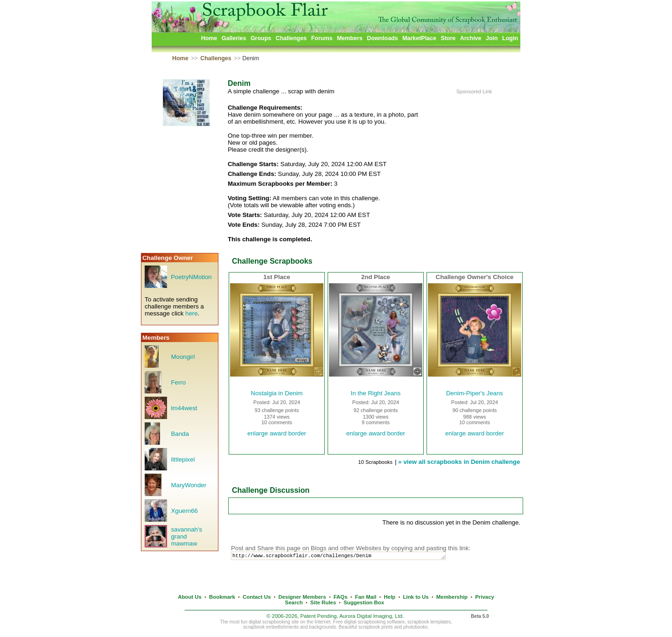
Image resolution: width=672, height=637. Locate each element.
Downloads (382, 38)
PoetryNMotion (191, 277)
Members (350, 38)
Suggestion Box (364, 602)
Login (510, 38)
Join (492, 38)
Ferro (178, 382)
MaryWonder (189, 485)
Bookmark (222, 597)
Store (448, 38)
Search (294, 602)
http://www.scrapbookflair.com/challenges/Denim (347, 556)
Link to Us (416, 597)
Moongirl (183, 357)
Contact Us (257, 597)
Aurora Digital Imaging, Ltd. (371, 616)
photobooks (415, 627)
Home (209, 38)
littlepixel (183, 459)
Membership (452, 597)
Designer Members (302, 597)
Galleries (234, 38)
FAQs (341, 597)
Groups (261, 38)
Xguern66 (184, 511)
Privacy (485, 597)
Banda (180, 434)
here (192, 313)
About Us (190, 597)
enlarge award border (277, 433)
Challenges (291, 38)
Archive (471, 38)
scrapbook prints (376, 627)
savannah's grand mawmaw (186, 536)
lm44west (184, 408)
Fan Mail (366, 597)
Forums (322, 38)
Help (390, 597)
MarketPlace (419, 38)
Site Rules (323, 602)
